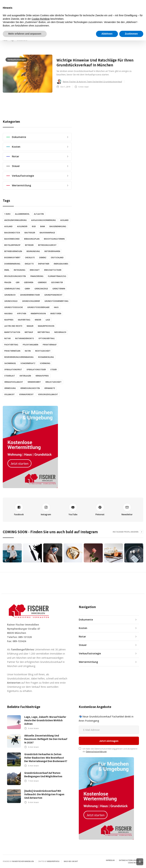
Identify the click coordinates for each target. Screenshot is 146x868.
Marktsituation (12, 332)
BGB (34, 226)
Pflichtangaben (31, 345)
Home (5, 40)
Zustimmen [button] (131, 861)
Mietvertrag (44, 332)
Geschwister (57, 282)
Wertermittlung (122, 30)
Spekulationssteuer (36, 370)
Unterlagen (25, 376)
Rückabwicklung (46, 357)
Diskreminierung (12, 264)
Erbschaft (35, 270)
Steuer (54, 370)
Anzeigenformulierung (16, 220)
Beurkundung (33, 251)
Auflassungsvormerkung (44, 220)
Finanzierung (37, 276)
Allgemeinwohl (22, 214)
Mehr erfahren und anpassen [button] (25, 861)
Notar (7, 338)
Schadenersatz (28, 363)
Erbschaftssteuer (53, 270)
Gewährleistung (12, 289)
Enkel (7, 270)
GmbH (27, 289)
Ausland (64, 220)
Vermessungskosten (30, 388)
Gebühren (29, 282)
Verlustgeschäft (53, 382)
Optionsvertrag (47, 338)
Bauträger (30, 233)
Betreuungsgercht (47, 245)
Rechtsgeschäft (43, 351)
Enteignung (20, 270)
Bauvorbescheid (12, 239)
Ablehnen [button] (107, 861)
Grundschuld (11, 301)
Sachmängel (10, 363)
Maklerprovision (46, 326)
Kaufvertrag (24, 320)
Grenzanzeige (41, 289)
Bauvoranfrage (47, 233)
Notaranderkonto (25, 338)
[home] (20, 30)
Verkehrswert (34, 382)
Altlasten (39, 214)
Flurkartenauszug (57, 276)
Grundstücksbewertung (56, 301)
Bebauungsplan (32, 239)
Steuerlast (10, 376)
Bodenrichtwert (12, 258)
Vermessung (10, 388)
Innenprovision (38, 314)
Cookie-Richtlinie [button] (41, 846)
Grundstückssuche (14, 307)
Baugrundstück (12, 233)
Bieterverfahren (52, 251)
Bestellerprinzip (12, 245)
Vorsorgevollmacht (48, 394)
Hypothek (22, 314)
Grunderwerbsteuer (30, 295)
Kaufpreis (9, 320)
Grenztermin (59, 289)
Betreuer (29, 245)
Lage (48, 320)
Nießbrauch (60, 332)
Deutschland (57, 258)
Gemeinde (42, 282)
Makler (30, 326)
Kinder (38, 320)
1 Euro (7, 214)
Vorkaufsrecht (26, 394)
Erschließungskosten (15, 276)
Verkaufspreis (42, 376)
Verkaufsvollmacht (14, 382)
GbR (18, 282)
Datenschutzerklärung (96, 751)
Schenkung (45, 363)
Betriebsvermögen (13, 251)
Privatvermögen (12, 351)
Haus (56, 307)
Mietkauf (29, 332)
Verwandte (50, 388)
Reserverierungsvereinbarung (19, 357)
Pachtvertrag (11, 345)
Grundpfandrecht (53, 295)
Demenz (43, 258)
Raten (28, 351)
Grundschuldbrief (31, 301)
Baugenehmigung (58, 226)
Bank (43, 226)
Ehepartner (44, 264)
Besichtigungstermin (54, 239)
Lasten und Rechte (13, 326)
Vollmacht (9, 394)
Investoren (56, 314)
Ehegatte (29, 264)
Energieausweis (61, 264)
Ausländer (22, 226)
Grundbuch (10, 295)
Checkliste (30, 258)
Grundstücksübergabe (38, 307)
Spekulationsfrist (13, 370)
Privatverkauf (50, 345)
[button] (141, 29)
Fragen (8, 282)
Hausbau (8, 314)
